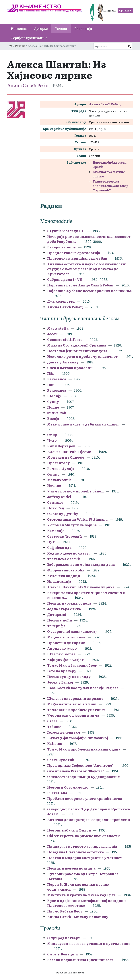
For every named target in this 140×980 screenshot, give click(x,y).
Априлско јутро (62, 648)
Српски (124, 10)
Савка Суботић (61, 760)
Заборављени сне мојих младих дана (81, 564)
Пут (51, 542)
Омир (52, 435)
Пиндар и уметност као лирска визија (82, 846)
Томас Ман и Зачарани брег (72, 665)
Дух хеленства (61, 301)
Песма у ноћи (60, 620)
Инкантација (59, 581)
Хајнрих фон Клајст (65, 660)
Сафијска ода (59, 548)
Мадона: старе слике (66, 637)
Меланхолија (59, 480)
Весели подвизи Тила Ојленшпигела (80, 960)
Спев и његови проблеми (70, 368)
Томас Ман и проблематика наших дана (84, 749)
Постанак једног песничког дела (77, 351)
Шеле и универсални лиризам (75, 698)
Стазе (53, 721)
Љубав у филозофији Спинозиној (78, 738)
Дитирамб (57, 614)
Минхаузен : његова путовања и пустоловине (89, 944)
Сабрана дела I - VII (65, 279)
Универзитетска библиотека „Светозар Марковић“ (110, 186)
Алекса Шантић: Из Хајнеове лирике (81, 587)
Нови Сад (56, 508)
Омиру (53, 474)
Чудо (52, 440)
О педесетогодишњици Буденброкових (84, 777)
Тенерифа (56, 626)
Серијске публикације (29, 38)
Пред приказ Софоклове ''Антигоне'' (80, 765)
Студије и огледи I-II (66, 231)
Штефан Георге (61, 654)
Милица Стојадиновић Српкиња (77, 345)
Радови (61, 28)
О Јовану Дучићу (63, 514)
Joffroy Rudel (59, 497)
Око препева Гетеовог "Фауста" (76, 771)
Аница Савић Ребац (29, 85)
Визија (53, 418)
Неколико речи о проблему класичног (82, 356)
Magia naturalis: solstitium (72, 704)
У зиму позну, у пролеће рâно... (76, 491)
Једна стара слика (64, 609)
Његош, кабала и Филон (69, 830)
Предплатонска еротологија (74, 253)
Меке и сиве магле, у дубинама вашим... (83, 424)
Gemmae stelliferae (65, 339)
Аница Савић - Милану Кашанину (78, 917)
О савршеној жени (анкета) (72, 631)
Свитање (55, 502)
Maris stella (58, 328)
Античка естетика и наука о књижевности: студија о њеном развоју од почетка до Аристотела (87, 269)
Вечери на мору (62, 247)
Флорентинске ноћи (66, 570)
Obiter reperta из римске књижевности (83, 836)
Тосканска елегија (64, 559)
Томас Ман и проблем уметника (76, 710)
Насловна (19, 28)
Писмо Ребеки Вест (65, 911)
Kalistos (55, 744)
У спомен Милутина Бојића (72, 525)
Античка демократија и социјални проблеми (89, 820)
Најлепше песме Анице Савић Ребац (80, 285)
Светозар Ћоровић (65, 536)
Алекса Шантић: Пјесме (69, 452)
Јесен (52, 334)
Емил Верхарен (61, 446)
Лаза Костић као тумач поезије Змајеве (83, 688)
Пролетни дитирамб (66, 643)
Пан (51, 385)
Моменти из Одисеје (66, 457)
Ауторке (41, 28)
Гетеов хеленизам (64, 732)
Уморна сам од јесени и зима (73, 715)
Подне (53, 407)
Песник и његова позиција (71, 868)
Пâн (51, 373)
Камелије (56, 531)
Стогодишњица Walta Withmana (77, 519)
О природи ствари (64, 938)
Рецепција (83, 28)
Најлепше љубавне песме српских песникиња (90, 291)
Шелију (54, 396)
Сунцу (53, 402)
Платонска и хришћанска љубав (77, 258)
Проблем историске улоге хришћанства (85, 798)
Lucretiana (57, 793)
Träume (54, 727)
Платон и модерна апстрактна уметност (85, 858)
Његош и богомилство (68, 787)
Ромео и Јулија (61, 469)
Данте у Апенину (63, 362)
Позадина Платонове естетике (76, 852)
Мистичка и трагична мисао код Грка (81, 895)
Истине (54, 485)
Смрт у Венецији (63, 954)
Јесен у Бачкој (60, 682)
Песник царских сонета (69, 603)
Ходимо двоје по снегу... (69, 553)
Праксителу (59, 463)
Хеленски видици (64, 576)
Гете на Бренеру (62, 671)
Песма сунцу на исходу (69, 677)
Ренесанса (57, 379)
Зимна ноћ (57, 413)
